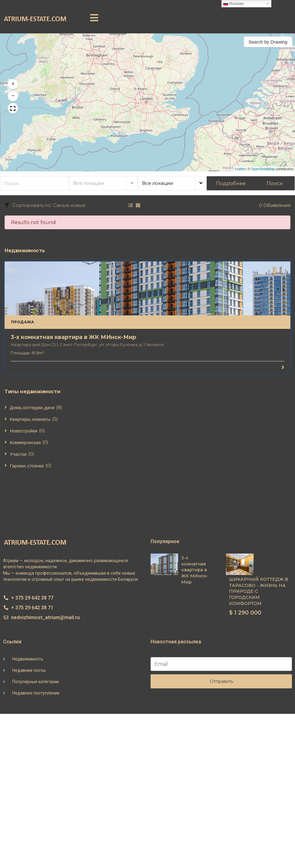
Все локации (88, 183)
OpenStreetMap (263, 169)
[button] (94, 18)
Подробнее (231, 183)
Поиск (275, 183)
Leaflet (240, 169)
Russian (234, 4)
